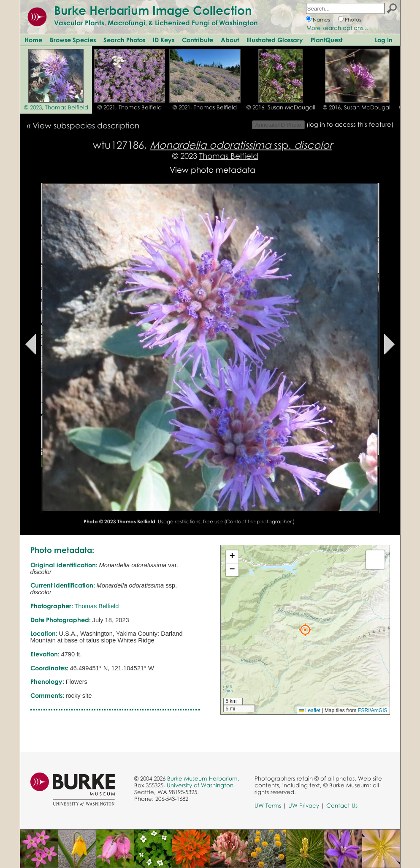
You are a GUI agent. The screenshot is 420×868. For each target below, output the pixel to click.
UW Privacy (304, 805)
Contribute (198, 40)
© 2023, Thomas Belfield (56, 107)
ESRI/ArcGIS (372, 710)
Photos (353, 20)
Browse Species (73, 40)
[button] (305, 630)
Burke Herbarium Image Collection (153, 10)
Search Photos (124, 40)
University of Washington (200, 785)
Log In (384, 40)
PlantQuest (327, 40)
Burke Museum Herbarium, (203, 778)
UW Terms (268, 805)
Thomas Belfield (229, 156)
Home (33, 40)
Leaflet (310, 710)
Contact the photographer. (259, 521)
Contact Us (342, 805)
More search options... (337, 28)
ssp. (241, 145)
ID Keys (164, 40)
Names (321, 20)
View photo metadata (213, 170)
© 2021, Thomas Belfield (130, 107)
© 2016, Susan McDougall (281, 107)
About (230, 40)
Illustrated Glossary (275, 40)
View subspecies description (86, 125)
